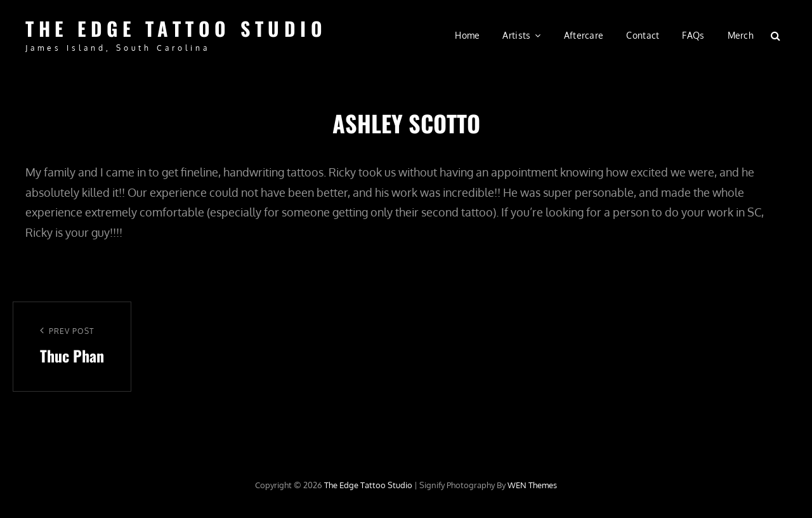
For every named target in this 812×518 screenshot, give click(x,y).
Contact (643, 35)
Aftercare (584, 35)
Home (467, 35)
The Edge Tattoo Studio (176, 28)
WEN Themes (532, 485)
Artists (516, 35)
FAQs (693, 35)
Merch (741, 35)
